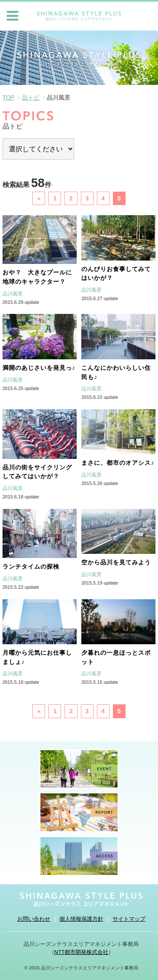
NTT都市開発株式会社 (82, 952)
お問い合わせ (34, 919)
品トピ (31, 97)
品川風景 (13, 294)
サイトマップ (129, 919)
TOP (9, 97)
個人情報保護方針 (81, 919)
